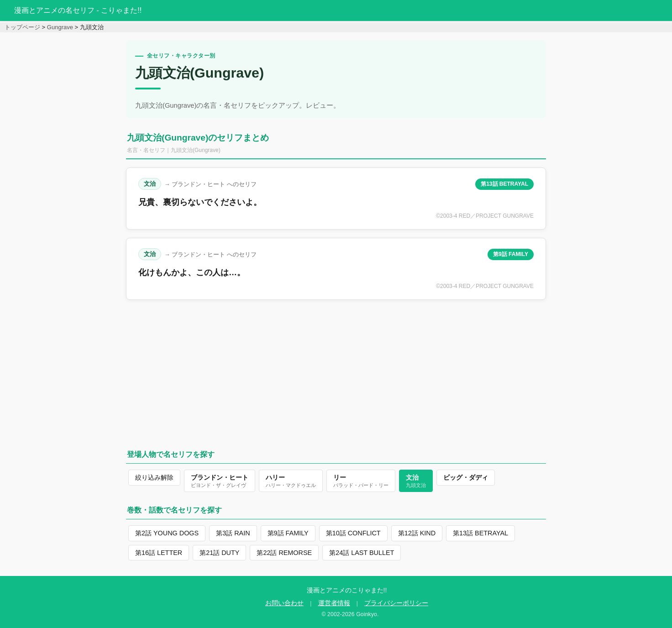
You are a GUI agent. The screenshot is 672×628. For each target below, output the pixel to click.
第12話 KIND (417, 533)
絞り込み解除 (154, 477)
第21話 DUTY (219, 553)
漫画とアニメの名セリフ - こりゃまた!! (78, 10)
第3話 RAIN (233, 533)
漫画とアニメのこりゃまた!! (347, 590)
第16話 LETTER (159, 553)
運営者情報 (334, 603)
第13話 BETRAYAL (504, 184)
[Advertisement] (336, 372)
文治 (150, 184)
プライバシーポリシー (396, 603)
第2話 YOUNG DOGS (167, 533)
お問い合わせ (284, 603)
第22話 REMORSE (284, 553)
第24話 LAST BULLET (362, 553)
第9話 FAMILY (511, 254)
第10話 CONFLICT (353, 533)
